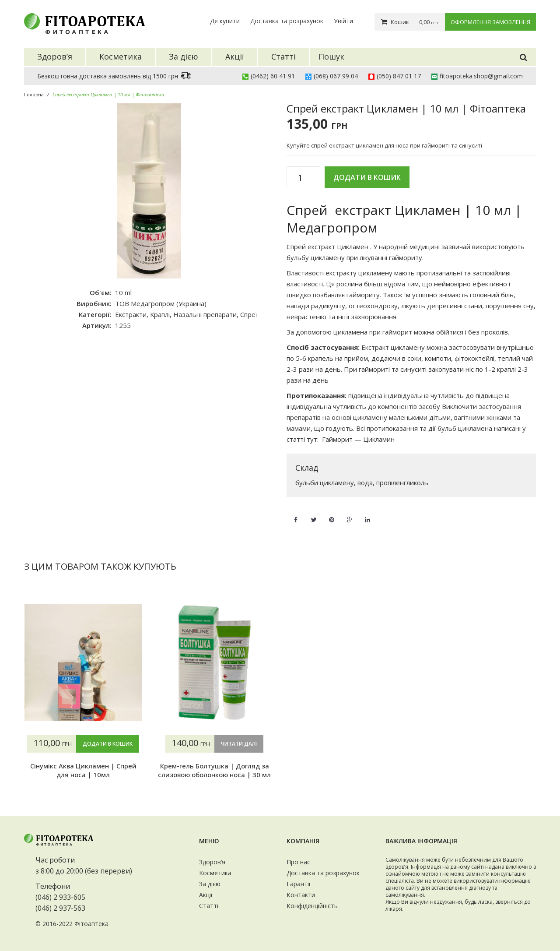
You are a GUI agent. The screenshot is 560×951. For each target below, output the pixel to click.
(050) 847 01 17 (399, 76)
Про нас (298, 862)
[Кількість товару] (303, 178)
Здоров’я (212, 862)
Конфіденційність (312, 906)
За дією (210, 884)
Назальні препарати (205, 314)
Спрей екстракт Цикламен (327, 247)
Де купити (225, 21)
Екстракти (131, 314)
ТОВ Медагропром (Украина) (161, 303)
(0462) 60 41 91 (273, 76)
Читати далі (239, 744)
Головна (34, 94)
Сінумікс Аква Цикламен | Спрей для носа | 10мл (83, 770)
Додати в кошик (367, 177)
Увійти (343, 21)
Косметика (215, 873)
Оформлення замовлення (490, 22)
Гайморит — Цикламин (358, 439)
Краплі (160, 314)
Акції (206, 895)
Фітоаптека (91, 924)
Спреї (249, 314)
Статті (209, 906)
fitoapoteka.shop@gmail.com (481, 76)
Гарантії (299, 884)
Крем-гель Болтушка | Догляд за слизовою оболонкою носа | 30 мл (214, 770)
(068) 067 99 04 (336, 76)
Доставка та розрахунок (287, 21)
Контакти (301, 895)
